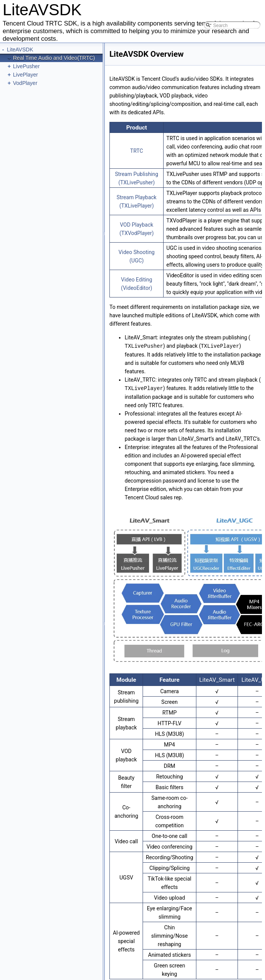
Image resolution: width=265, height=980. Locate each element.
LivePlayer (25, 75)
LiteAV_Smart (217, 679)
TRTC (137, 151)
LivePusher (26, 66)
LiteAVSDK (20, 50)
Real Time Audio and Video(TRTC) (54, 58)
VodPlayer (25, 83)
